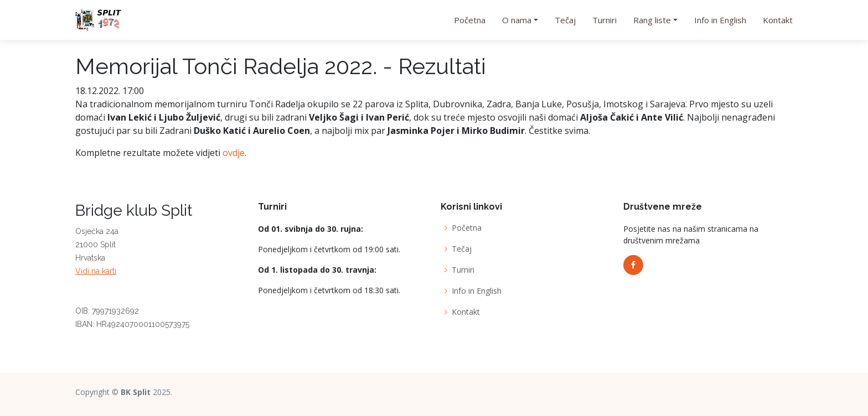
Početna (470, 20)
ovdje (234, 153)
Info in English (720, 20)
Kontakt (778, 20)
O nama (517, 20)
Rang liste (652, 20)
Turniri (604, 20)
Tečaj (565, 20)
